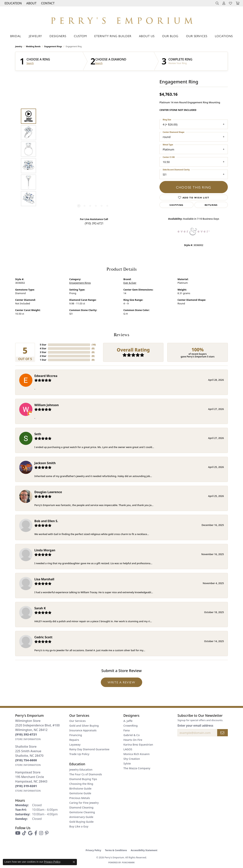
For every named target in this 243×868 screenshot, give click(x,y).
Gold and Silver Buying (84, 726)
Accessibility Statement (144, 850)
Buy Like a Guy (79, 826)
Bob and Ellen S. (46, 521)
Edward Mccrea (46, 376)
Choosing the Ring (81, 784)
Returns (211, 205)
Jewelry (35, 36)
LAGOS (128, 749)
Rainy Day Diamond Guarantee (89, 749)
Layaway (75, 745)
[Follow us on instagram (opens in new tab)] (41, 833)
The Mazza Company (137, 768)
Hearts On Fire (133, 740)
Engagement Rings (53, 46)
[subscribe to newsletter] (222, 733)
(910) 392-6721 (94, 223)
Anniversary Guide (81, 817)
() (94, 345)
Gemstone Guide (80, 793)
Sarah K (40, 608)
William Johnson (47, 405)
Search (30, 63)
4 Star (43, 348)
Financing (76, 735)
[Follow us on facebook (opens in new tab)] (36, 833)
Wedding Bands (33, 46)
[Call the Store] (26, 734)
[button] (13, 3)
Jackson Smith (45, 463)
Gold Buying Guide (81, 822)
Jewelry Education (81, 770)
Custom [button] (80, 36)
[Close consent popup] (74, 862)
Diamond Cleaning (81, 807)
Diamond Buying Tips (83, 779)
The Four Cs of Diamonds (86, 774)
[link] (47, 3)
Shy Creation (132, 759)
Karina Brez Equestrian (138, 745)
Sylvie (127, 763)
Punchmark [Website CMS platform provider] (128, 863)
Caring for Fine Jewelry (84, 803)
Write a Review (121, 682)
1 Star (43, 360)
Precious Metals (80, 798)
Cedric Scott (43, 637)
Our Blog (170, 36)
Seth (38, 434)
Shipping (176, 205)
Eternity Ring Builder (113, 36)
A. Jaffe (128, 721)
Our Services (197, 36)
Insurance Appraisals (83, 730)
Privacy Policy (93, 850)
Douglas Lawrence (48, 492)
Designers (58, 36)
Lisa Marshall (44, 579)
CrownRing (131, 726)
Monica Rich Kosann (136, 754)
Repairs (74, 740)
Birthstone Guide (80, 788)
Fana (127, 730)
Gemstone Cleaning (82, 812)
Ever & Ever (130, 283)
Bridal (16, 36)
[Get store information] (28, 739)
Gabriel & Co (132, 735)
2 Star (43, 356)
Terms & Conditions (116, 850)
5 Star (43, 345)
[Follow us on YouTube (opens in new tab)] (18, 833)
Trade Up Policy (79, 754)
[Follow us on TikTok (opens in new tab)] (24, 833)
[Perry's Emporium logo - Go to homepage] (121, 20)
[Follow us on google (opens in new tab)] (30, 833)
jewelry (19, 46)
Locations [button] (224, 36)
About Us (147, 36)
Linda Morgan (45, 550)
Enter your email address (195, 725)
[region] (93, 157)
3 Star (43, 352)
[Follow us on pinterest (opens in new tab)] (47, 833)
